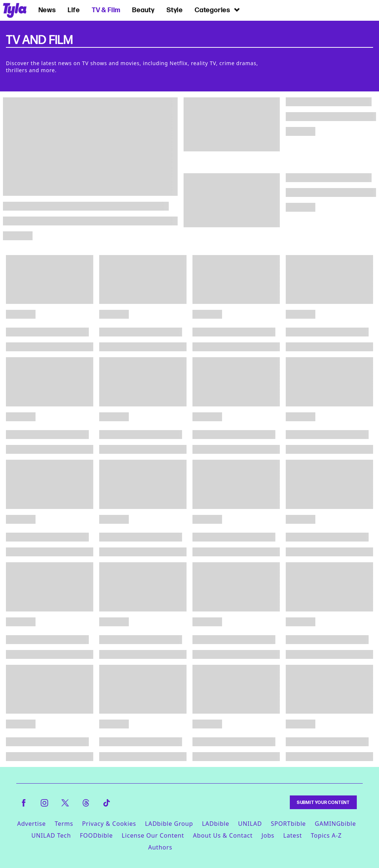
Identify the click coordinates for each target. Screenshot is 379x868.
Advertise (31, 824)
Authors (160, 847)
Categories (218, 10)
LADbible (216, 824)
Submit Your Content (323, 802)
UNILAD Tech (51, 835)
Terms (64, 824)
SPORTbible (289, 824)
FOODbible (96, 835)
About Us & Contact (223, 835)
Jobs (268, 835)
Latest (292, 835)
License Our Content (153, 835)
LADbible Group (169, 824)
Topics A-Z (326, 835)
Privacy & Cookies (109, 824)
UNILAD (250, 824)
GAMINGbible (335, 824)
